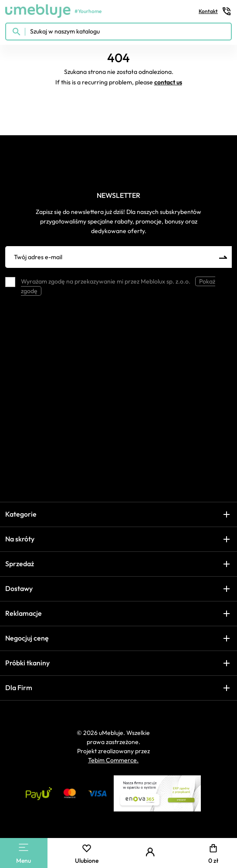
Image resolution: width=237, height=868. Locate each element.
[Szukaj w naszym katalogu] (118, 32)
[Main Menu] (24, 847)
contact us (168, 82)
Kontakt (215, 11)
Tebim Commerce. (113, 760)
